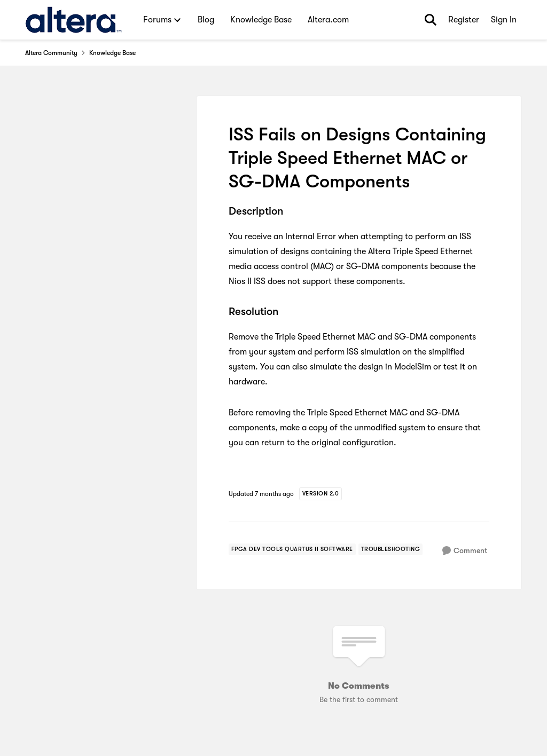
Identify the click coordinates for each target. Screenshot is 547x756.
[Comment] (465, 551)
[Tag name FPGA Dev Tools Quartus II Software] (292, 549)
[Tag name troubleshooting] (391, 549)
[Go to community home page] (73, 20)
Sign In (504, 20)
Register (464, 20)
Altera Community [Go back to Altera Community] (51, 53)
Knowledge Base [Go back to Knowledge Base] (112, 53)
